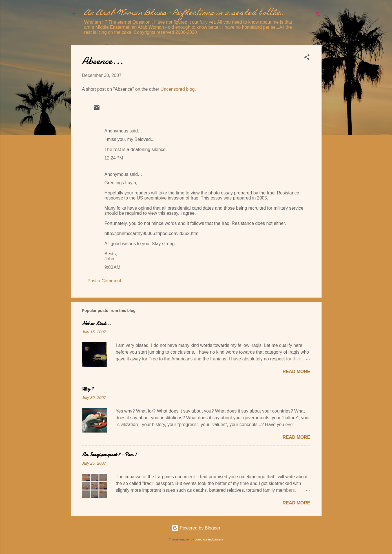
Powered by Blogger (196, 528)
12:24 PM (114, 158)
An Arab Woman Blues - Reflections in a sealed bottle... (185, 13)
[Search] (318, 15)
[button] (307, 58)
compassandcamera (209, 539)
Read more (296, 372)
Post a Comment (104, 281)
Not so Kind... (97, 323)
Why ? (88, 389)
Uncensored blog (178, 89)
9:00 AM (112, 267)
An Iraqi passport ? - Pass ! (109, 455)
